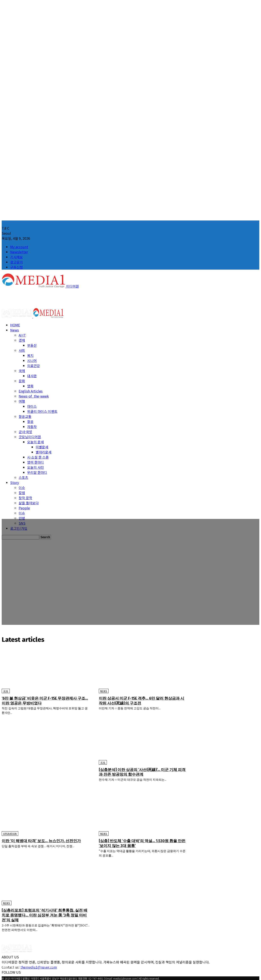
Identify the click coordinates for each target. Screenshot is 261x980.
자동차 (32, 427)
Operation (10, 834)
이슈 (22, 488)
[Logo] (17, 316)
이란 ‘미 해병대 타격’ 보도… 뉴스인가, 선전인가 (44, 843)
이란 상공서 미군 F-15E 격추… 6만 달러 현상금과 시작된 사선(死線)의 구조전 (142, 701)
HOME (15, 325)
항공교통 (25, 416)
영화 (30, 386)
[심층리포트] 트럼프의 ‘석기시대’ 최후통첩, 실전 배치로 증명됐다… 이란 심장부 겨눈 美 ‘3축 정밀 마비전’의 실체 (45, 915)
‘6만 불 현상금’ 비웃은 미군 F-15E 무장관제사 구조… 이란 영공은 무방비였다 (44, 701)
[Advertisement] (79, 298)
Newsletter (19, 252)
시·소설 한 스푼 (38, 457)
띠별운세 (42, 447)
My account (19, 247)
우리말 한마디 (37, 472)
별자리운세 (44, 452)
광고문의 (17, 262)
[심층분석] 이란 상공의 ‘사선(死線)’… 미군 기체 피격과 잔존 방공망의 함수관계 (143, 772)
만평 (22, 518)
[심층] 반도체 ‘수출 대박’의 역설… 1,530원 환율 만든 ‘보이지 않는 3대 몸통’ (143, 843)
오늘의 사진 (36, 467)
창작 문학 (25, 498)
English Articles (31, 391)
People (24, 508)
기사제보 (17, 257)
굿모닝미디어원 (30, 437)
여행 (22, 401)
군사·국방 (25, 432)
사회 (22, 350)
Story (15, 482)
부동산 (32, 345)
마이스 (32, 406)
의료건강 (33, 366)
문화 (22, 381)
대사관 (32, 376)
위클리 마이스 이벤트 (42, 411)
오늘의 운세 (36, 442)
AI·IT (22, 335)
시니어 (32, 360)
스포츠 (23, 477)
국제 (22, 371)
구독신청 (17, 267)
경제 (22, 340)
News (15, 330)
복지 (30, 355)
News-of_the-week (34, 396)
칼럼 (22, 493)
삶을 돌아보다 (29, 503)
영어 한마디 (36, 462)
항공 (30, 421)
